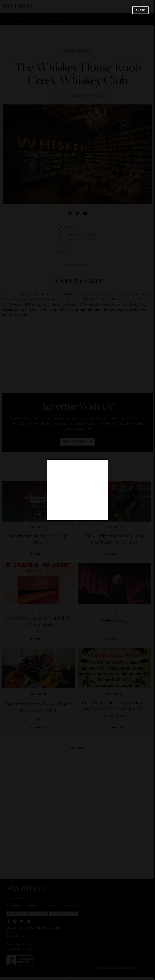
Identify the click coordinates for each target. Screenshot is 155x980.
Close (140, 10)
